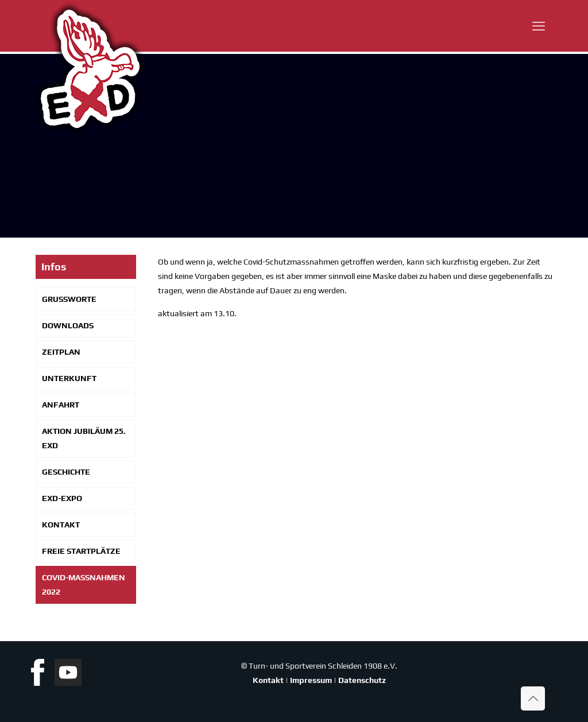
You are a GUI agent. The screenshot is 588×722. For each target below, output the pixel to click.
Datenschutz (362, 680)
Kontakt (268, 680)
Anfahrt (61, 405)
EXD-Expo (62, 498)
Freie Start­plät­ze (81, 551)
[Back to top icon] (533, 698)
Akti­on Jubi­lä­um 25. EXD (84, 438)
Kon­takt (61, 525)
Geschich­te (66, 472)
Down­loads (68, 325)
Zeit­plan (61, 352)
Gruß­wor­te (69, 299)
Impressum (311, 680)
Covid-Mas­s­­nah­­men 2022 (84, 585)
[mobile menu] (539, 26)
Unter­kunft (69, 378)
